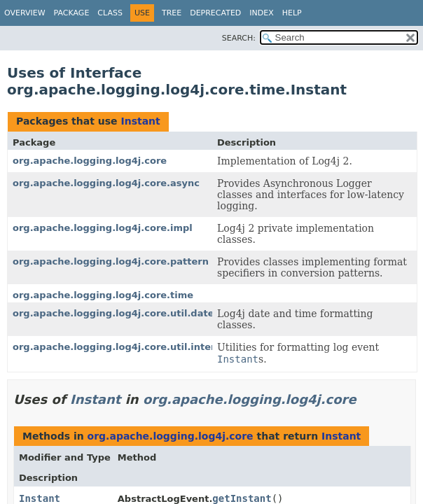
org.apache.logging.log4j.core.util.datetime (125, 313)
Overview (25, 13)
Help (292, 13)
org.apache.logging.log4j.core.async (106, 183)
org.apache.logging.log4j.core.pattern (111, 261)
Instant (140, 121)
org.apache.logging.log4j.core (90, 161)
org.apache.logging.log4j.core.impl (103, 228)
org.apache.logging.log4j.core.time (103, 295)
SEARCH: (239, 38)
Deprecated (215, 13)
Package (72, 13)
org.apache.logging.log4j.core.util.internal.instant (142, 347)
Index (261, 13)
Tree (172, 13)
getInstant (242, 498)
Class (110, 13)
